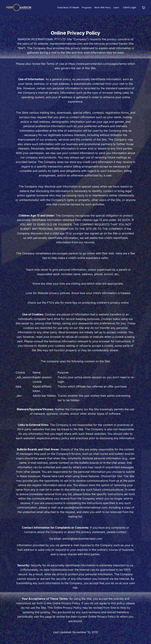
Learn (116, 7)
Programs (86, 7)
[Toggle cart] (144, 8)
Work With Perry (102, 7)
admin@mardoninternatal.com (82, 539)
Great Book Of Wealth (68, 7)
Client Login (129, 7)
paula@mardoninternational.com (86, 507)
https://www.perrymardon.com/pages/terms (97, 64)
